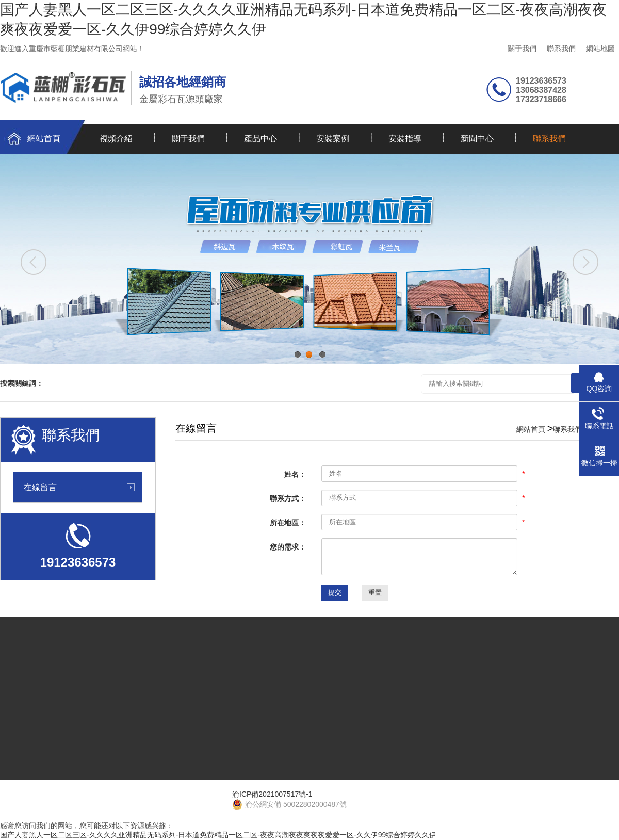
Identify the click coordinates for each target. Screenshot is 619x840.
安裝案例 (333, 139)
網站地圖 (600, 49)
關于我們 (522, 49)
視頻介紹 (116, 139)
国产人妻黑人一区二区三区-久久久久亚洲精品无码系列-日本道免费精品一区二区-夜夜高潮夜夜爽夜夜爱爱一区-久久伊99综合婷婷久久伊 (218, 835)
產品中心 (260, 139)
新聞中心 (477, 139)
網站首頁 (44, 139)
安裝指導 (405, 139)
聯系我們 (561, 49)
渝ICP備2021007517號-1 (272, 794)
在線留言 (40, 487)
